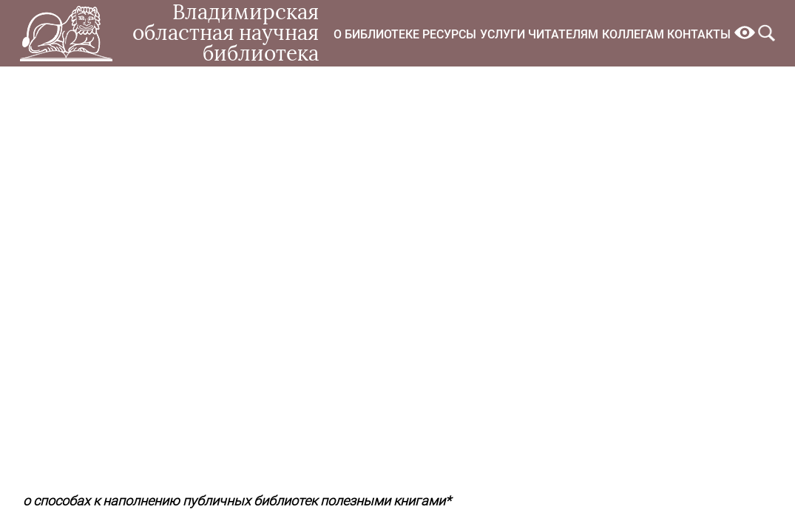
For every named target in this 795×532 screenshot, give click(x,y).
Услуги (503, 34)
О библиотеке (376, 34)
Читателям (563, 34)
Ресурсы (449, 34)
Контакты (699, 34)
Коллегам (633, 34)
